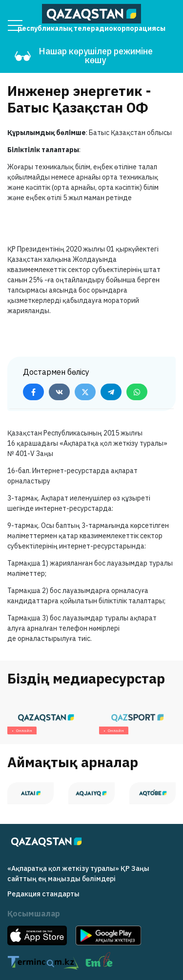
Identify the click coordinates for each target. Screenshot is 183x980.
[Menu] (15, 25)
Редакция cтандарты (43, 894)
